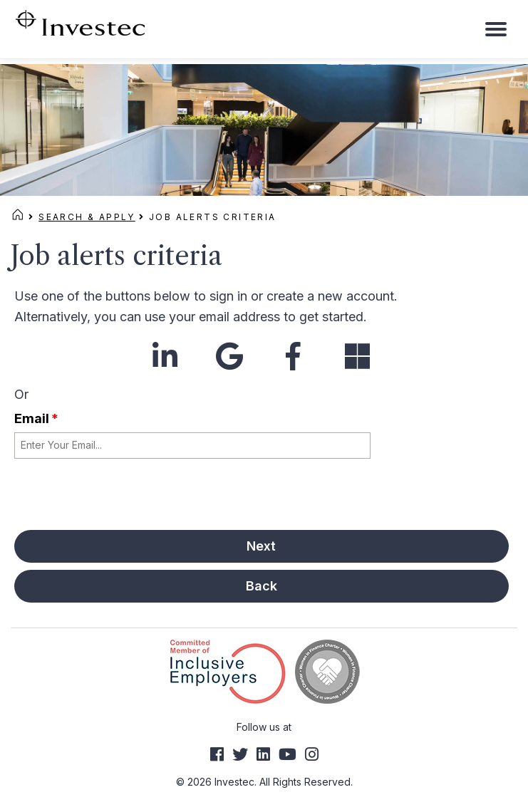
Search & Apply (87, 217)
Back (262, 586)
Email (36, 418)
